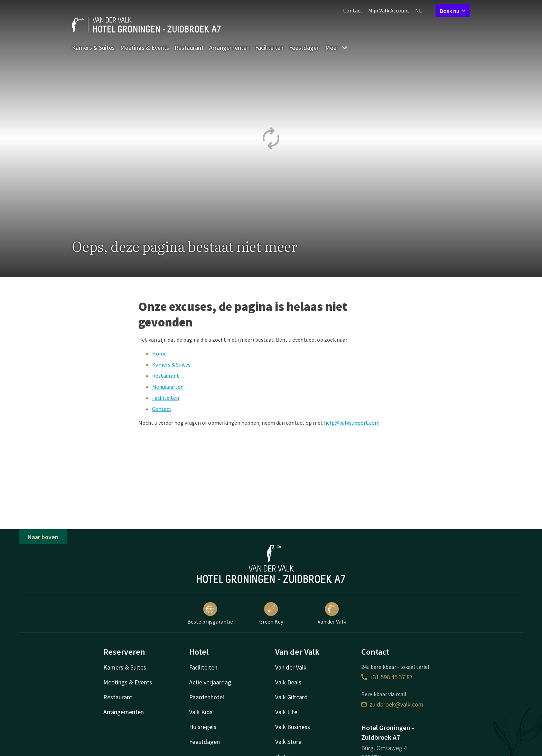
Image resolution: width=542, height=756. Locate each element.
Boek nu (453, 11)
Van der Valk (332, 614)
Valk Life (286, 712)
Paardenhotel (207, 697)
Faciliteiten (269, 48)
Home (159, 353)
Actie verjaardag (210, 682)
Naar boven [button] (43, 537)
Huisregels (203, 727)
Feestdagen (304, 48)
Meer (337, 48)
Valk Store (288, 742)
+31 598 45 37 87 (387, 677)
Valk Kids (201, 712)
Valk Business (293, 727)
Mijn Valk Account (389, 10)
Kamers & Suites (93, 48)
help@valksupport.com (352, 423)
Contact (353, 10)
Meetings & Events (145, 48)
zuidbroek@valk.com (392, 704)
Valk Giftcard (291, 697)
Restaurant (189, 48)
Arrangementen (229, 48)
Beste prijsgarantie (210, 614)
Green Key (271, 614)
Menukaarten (168, 387)
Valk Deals (288, 682)
